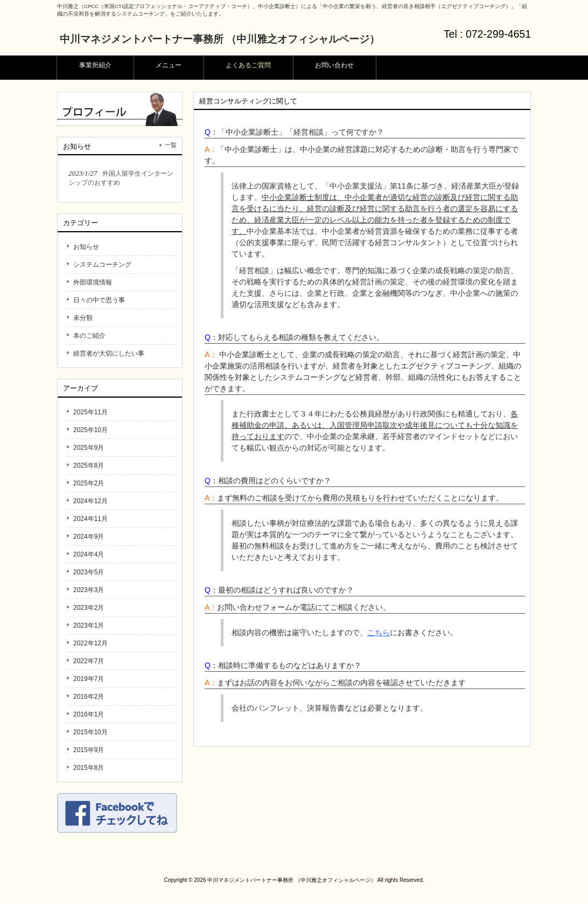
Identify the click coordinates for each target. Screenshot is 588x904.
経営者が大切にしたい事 (109, 353)
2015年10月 (90, 732)
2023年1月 (89, 625)
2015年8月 (89, 768)
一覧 (171, 145)
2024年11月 (90, 519)
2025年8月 (89, 465)
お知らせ (86, 247)
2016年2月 (89, 697)
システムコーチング (102, 265)
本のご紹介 (89, 336)
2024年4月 (89, 554)
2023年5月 (89, 572)
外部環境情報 (93, 282)
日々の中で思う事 (99, 300)
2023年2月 (89, 608)
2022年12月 (90, 643)
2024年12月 (90, 501)
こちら (379, 632)
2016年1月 (89, 714)
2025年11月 (90, 412)
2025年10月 (90, 430)
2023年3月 (89, 590)
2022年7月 (89, 661)
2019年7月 (89, 679)
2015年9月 (89, 750)
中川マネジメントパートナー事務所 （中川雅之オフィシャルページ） (220, 39)
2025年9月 (89, 448)
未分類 (83, 318)
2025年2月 (89, 483)
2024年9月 (89, 537)
